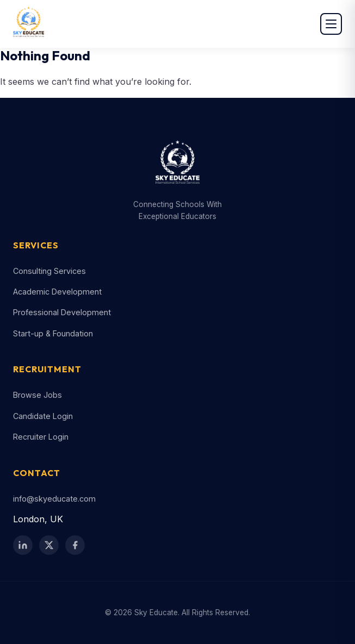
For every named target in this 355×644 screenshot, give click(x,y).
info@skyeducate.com (54, 499)
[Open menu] (331, 24)
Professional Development (62, 312)
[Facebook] (75, 545)
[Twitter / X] (49, 545)
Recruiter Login (41, 437)
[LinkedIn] (23, 545)
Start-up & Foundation (53, 333)
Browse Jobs (38, 395)
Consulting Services (49, 271)
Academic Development (57, 292)
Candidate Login (43, 416)
